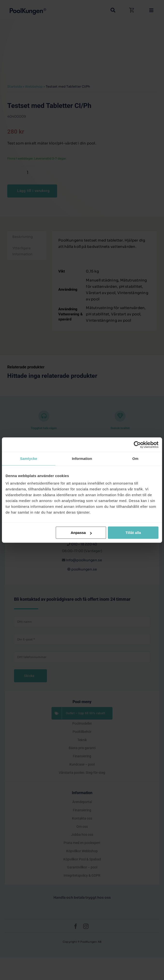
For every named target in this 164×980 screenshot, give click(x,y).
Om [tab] (135, 459)
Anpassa (81, 533)
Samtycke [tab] (29, 459)
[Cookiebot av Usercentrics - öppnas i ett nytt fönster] (137, 445)
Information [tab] (82, 459)
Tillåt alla (133, 533)
